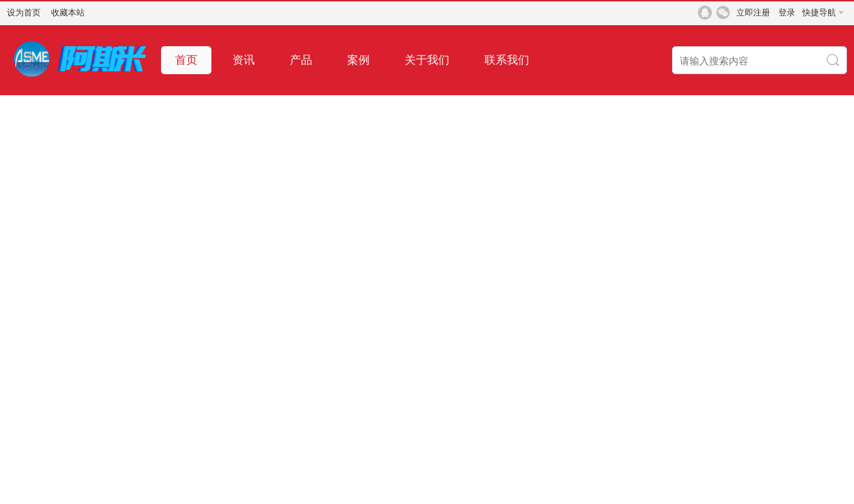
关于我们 (427, 60)
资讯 (244, 60)
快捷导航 (819, 13)
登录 (787, 13)
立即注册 (753, 13)
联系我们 (507, 60)
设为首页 (24, 13)
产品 (301, 60)
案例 (358, 60)
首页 (186, 60)
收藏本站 (68, 13)
